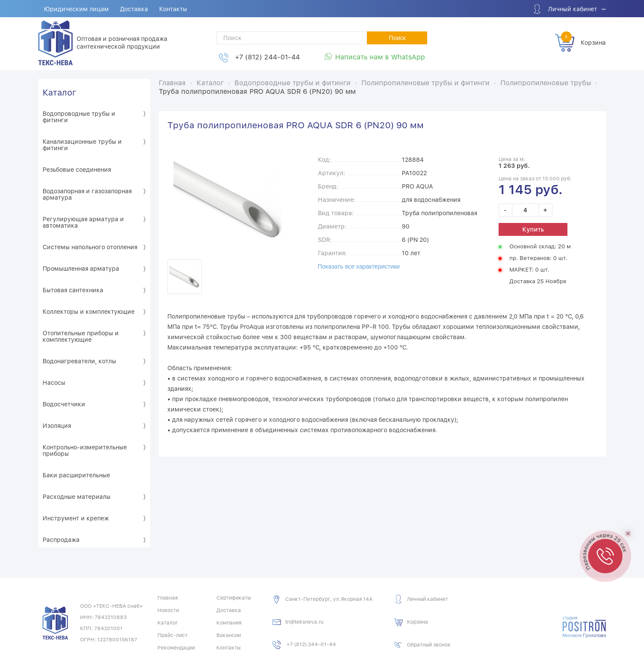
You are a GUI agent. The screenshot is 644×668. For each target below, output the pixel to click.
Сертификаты (234, 598)
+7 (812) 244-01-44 (267, 57)
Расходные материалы (77, 497)
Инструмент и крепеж (76, 518)
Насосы (54, 383)
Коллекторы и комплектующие (89, 312)
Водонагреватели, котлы (79, 361)
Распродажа (61, 540)
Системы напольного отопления (90, 247)
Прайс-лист (173, 635)
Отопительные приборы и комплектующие (81, 336)
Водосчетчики (64, 404)
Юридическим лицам (76, 9)
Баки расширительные (76, 475)
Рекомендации (176, 648)
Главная (168, 598)
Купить (533, 229)
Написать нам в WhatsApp (380, 57)
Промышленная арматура (81, 269)
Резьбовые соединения (77, 170)
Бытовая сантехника (73, 290)
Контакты (173, 9)
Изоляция (57, 426)
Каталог (59, 93)
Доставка (134, 9)
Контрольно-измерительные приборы (85, 450)
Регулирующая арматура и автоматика (83, 222)
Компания (229, 623)
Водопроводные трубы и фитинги (79, 117)
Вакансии (229, 635)
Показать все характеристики (359, 266)
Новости (168, 610)
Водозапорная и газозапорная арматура (87, 194)
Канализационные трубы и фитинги (82, 145)
